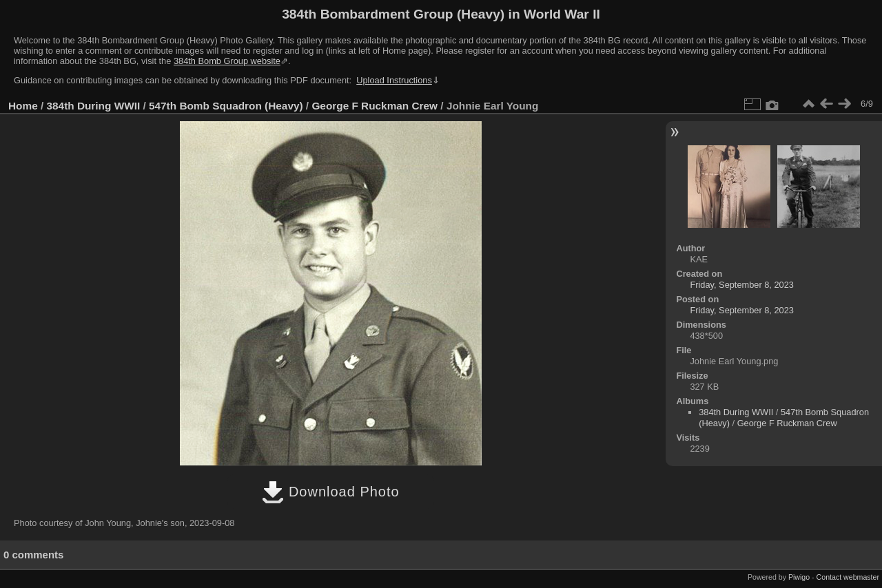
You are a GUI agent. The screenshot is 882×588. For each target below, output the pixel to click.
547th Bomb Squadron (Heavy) (226, 106)
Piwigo (799, 577)
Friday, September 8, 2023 (742, 285)
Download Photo (330, 492)
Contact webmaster (848, 577)
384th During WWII (94, 106)
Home (23, 106)
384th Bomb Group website (227, 61)
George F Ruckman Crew (375, 106)
